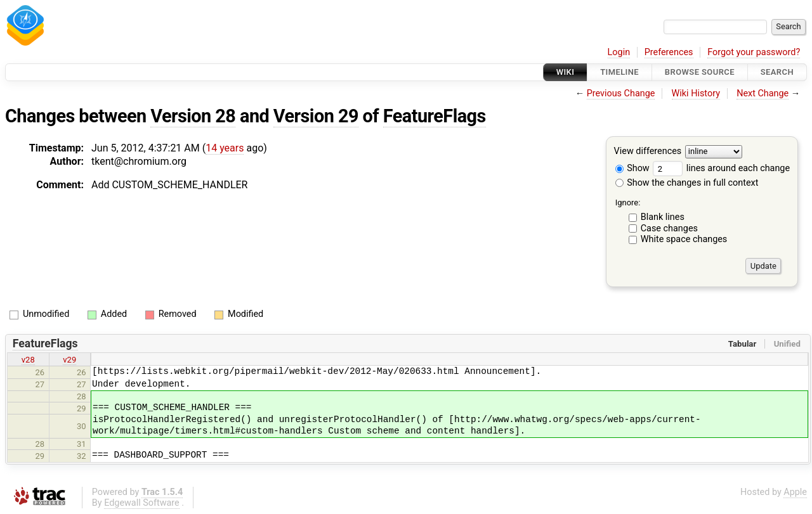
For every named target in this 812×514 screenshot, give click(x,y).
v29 (69, 360)
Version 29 (316, 116)
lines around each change (721, 168)
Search (777, 72)
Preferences (669, 52)
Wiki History (696, 93)
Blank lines (663, 217)
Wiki (566, 72)
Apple (795, 492)
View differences (648, 152)
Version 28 (193, 116)
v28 (28, 360)
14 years (225, 148)
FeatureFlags (435, 116)
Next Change (763, 93)
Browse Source (700, 72)
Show (632, 168)
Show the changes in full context (687, 183)
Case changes (669, 228)
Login (619, 52)
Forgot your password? (754, 52)
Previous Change (621, 93)
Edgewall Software (142, 503)
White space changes (684, 239)
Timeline (619, 72)
